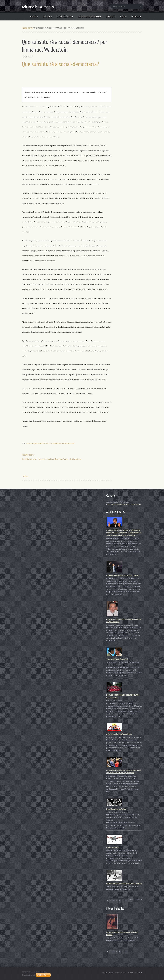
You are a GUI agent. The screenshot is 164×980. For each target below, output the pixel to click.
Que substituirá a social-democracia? (60, 64)
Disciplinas (47, 17)
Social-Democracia (29, 459)
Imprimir (139, 973)
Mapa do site (121, 973)
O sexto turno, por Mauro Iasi (117, 659)
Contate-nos (136, 17)
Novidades (34, 17)
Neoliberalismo (75, 459)
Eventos (123, 17)
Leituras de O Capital (65, 17)
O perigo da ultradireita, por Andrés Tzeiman (123, 575)
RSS (131, 973)
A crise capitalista (113, 847)
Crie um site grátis (29, 975)
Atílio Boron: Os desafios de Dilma (119, 734)
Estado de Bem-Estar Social (57, 459)
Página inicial (27, 28)
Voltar (25, 476)
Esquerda (41, 459)
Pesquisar (140, 6)
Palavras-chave (28, 455)
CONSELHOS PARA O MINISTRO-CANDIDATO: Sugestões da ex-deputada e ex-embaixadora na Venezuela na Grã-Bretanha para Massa (124, 533)
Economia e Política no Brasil (90, 17)
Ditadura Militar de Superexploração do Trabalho (124, 884)
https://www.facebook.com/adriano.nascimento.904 (124, 505)
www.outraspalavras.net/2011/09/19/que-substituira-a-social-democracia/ (50, 443)
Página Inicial (109, 973)
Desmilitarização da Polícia (116, 809)
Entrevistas (111, 17)
